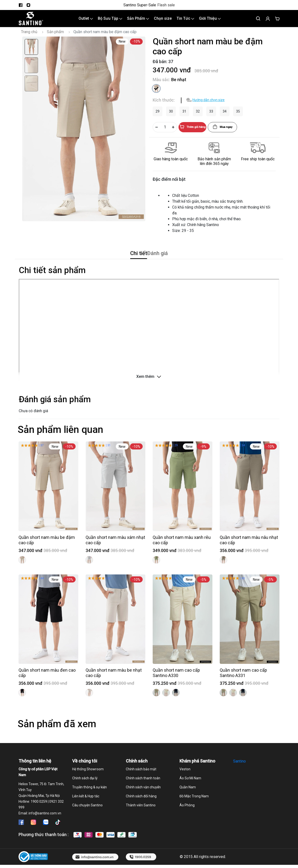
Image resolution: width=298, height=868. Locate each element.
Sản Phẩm (138, 21)
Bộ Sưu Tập (110, 21)
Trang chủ (29, 37)
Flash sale (166, 5)
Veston (185, 779)
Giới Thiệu (210, 21)
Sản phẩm (55, 37)
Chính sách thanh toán (143, 788)
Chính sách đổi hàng (141, 806)
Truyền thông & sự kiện (89, 797)
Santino (239, 771)
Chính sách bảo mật (141, 779)
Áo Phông (187, 815)
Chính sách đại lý (85, 788)
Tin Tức (185, 21)
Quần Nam (188, 797)
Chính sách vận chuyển (143, 797)
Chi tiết (128, 261)
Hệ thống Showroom (88, 779)
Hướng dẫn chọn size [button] (209, 105)
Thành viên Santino (141, 815)
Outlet (86, 21)
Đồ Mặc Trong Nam (194, 806)
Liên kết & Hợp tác (86, 806)
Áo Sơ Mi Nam (190, 788)
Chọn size (163, 21)
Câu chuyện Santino (87, 815)
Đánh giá (168, 261)
